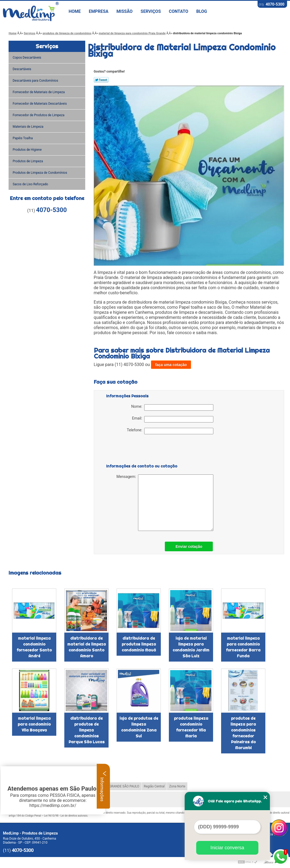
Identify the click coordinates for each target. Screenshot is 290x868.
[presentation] (140, 450)
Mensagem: (165, 503)
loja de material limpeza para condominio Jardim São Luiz (191, 647)
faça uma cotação (171, 365)
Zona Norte (177, 786)
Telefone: (170, 431)
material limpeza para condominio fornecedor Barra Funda (243, 647)
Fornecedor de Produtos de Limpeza (39, 115)
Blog (202, 11)
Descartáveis (22, 69)
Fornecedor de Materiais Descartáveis (40, 104)
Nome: (172, 407)
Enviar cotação (189, 546)
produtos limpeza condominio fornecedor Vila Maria (191, 727)
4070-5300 (275, 4)
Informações (103, 786)
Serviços (151, 11)
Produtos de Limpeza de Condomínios (40, 173)
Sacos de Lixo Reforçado (31, 184)
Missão (125, 11)
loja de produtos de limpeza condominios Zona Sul (139, 727)
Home (75, 11)
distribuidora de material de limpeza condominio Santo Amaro (87, 647)
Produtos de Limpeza (28, 161)
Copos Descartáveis (27, 58)
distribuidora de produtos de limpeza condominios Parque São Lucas (87, 730)
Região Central (154, 786)
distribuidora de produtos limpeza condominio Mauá (139, 644)
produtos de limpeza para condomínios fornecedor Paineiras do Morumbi (243, 733)
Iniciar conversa (227, 848)
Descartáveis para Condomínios (36, 81)
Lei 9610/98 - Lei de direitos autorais (66, 816)
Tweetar (101, 80)
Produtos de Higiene (27, 150)
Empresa (98, 11)
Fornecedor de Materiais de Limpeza (39, 92)
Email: (173, 419)
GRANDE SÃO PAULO (124, 786)
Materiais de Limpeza (28, 127)
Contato (179, 11)
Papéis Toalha (23, 138)
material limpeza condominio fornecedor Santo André (34, 647)
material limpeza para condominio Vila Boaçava (34, 724)
